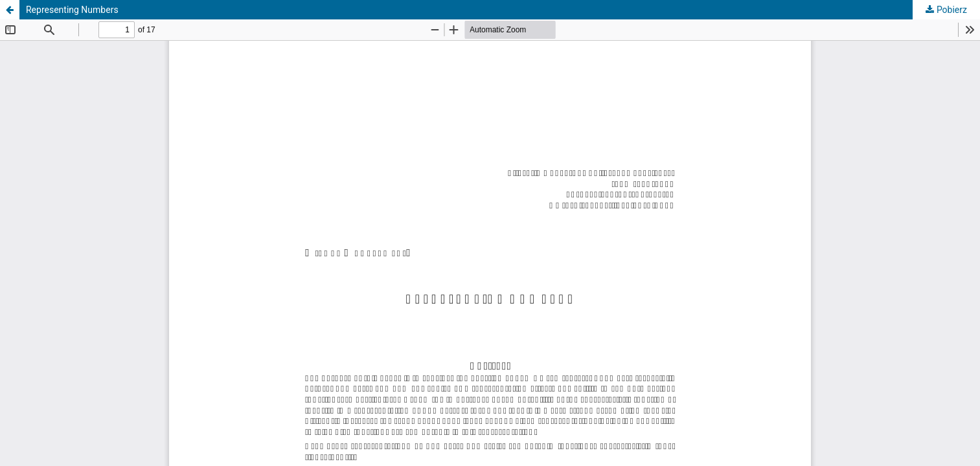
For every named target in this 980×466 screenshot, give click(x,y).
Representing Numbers (72, 10)
